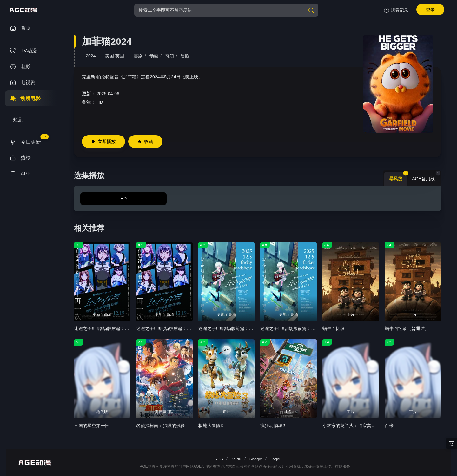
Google (255, 459)
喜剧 (138, 56)
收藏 (145, 142)
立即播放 (103, 142)
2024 (91, 56)
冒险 (185, 56)
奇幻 (169, 56)
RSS (219, 459)
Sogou (276, 459)
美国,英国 (115, 56)
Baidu (236, 459)
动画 (154, 56)
